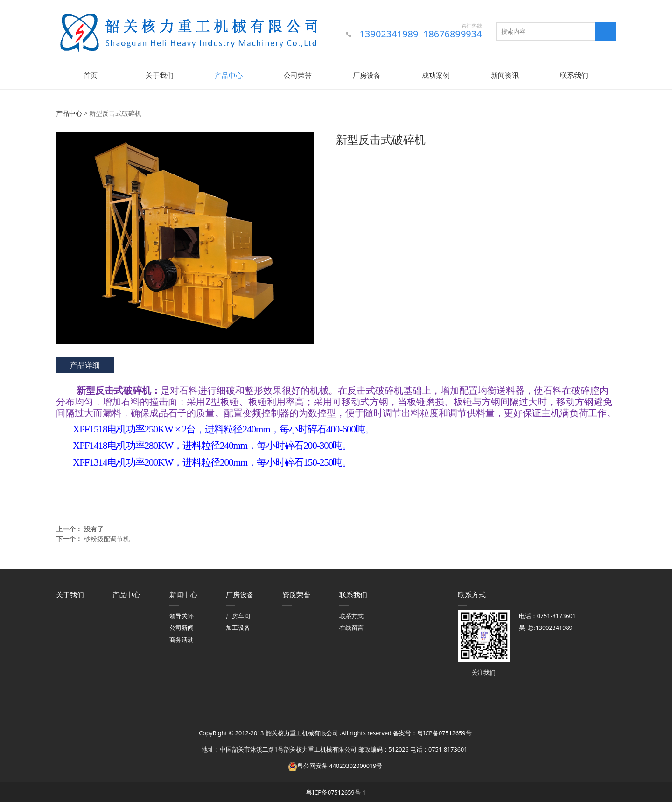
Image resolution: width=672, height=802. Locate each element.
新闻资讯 (505, 75)
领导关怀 (182, 615)
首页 (91, 75)
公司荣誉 (298, 75)
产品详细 (85, 364)
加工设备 (238, 627)
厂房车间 (238, 615)
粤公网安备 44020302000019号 (335, 765)
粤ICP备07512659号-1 (336, 792)
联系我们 (574, 75)
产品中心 (229, 75)
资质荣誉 (296, 593)
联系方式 (351, 615)
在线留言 (351, 627)
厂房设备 (367, 75)
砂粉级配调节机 (107, 538)
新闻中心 (183, 593)
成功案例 (436, 75)
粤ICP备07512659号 (444, 732)
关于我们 (160, 75)
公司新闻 (182, 627)
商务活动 (182, 639)
